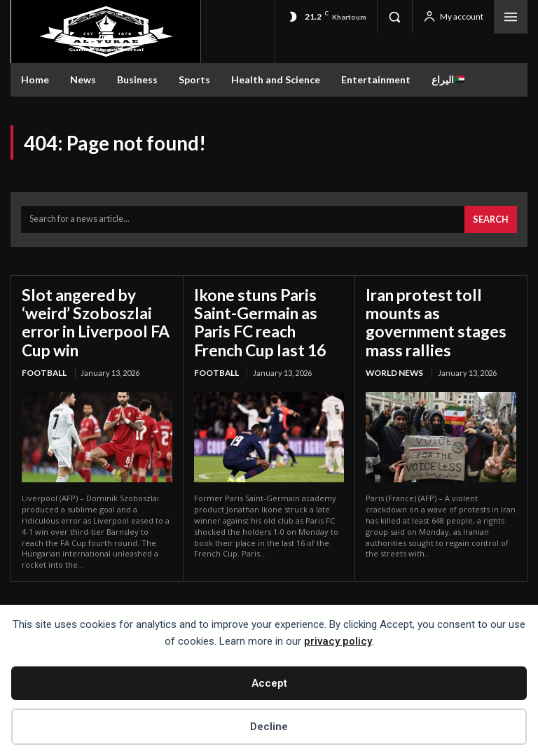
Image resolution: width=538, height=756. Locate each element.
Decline (269, 727)
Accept (269, 683)
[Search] (493, 217)
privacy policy (338, 641)
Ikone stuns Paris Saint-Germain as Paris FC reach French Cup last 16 (268, 314)
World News (393, 343)
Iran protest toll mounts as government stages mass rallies (439, 306)
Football (43, 343)
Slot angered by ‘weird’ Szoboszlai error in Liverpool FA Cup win (95, 306)
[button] (394, 17)
